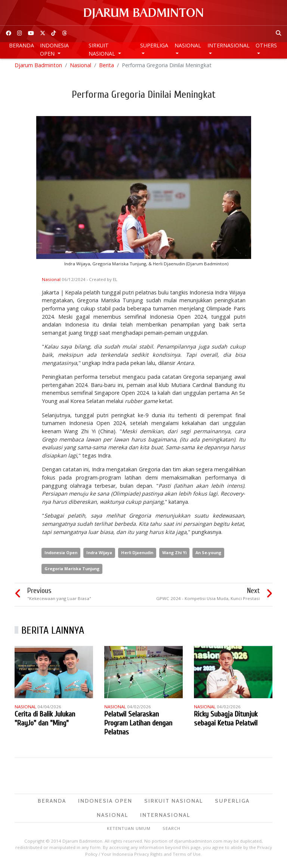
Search (172, 830)
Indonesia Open (54, 49)
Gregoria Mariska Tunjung (72, 570)
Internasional (229, 45)
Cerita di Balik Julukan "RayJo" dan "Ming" (45, 720)
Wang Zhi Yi (174, 555)
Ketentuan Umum (129, 830)
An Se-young (208, 555)
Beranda (21, 45)
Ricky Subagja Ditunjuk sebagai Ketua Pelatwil (226, 720)
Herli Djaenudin (137, 555)
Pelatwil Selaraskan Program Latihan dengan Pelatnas (138, 725)
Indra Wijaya (99, 555)
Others (266, 45)
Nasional (188, 45)
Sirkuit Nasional (103, 49)
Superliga (154, 45)
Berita (107, 67)
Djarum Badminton (38, 67)
